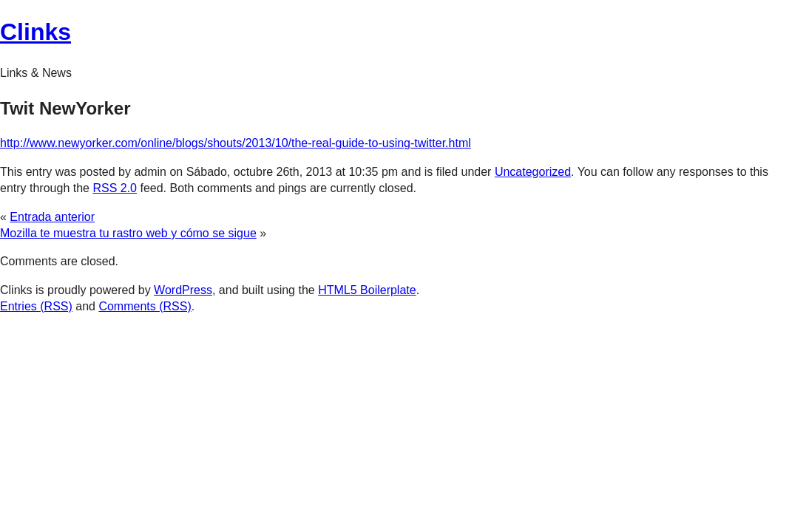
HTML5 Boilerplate (367, 290)
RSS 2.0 (115, 188)
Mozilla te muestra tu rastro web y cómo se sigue (128, 233)
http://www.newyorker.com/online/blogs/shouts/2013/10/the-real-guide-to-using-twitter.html (236, 143)
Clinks (35, 32)
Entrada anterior (52, 217)
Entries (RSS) (36, 306)
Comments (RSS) (145, 306)
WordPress (183, 290)
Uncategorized (533, 172)
